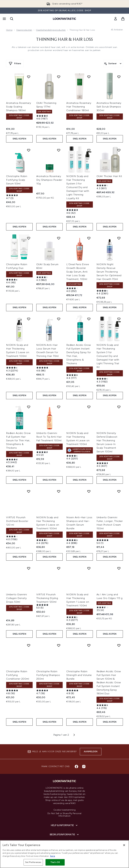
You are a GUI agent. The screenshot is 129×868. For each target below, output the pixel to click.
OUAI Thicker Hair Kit (109, 176)
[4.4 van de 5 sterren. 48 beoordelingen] (13, 282)
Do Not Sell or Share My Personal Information (64, 815)
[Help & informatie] (64, 825)
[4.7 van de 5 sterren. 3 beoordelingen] (13, 197)
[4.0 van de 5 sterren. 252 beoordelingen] (73, 290)
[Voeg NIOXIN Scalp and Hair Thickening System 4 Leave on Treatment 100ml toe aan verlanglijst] (89, 407)
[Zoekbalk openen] (12, 19)
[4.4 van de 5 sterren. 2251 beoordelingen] (73, 458)
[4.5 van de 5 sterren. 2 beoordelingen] (43, 454)
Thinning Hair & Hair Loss (64, 40)
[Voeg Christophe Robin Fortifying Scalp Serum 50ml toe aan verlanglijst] (29, 150)
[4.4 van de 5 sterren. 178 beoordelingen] (103, 707)
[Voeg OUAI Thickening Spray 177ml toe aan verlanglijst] (59, 77)
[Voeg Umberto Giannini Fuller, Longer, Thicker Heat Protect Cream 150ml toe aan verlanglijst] (119, 491)
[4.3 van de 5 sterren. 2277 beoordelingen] (73, 619)
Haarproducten (24, 30)
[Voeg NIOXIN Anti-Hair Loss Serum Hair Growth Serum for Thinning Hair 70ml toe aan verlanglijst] (59, 319)
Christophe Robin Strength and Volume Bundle (79, 675)
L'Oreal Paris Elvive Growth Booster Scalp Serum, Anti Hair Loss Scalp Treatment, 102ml (78, 272)
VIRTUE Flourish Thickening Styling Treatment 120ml (47, 598)
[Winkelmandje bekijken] (123, 19)
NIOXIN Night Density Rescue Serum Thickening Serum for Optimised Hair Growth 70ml (109, 272)
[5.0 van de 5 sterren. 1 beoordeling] (103, 542)
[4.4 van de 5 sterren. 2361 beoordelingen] (103, 293)
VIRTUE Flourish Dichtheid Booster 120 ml (17, 521)
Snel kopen (19, 139)
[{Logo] (64, 19)
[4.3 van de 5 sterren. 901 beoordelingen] (103, 187)
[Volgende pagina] (74, 735)
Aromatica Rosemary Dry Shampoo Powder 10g (49, 180)
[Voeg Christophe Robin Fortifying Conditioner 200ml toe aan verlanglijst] (29, 645)
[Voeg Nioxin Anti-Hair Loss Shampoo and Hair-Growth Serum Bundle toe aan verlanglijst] (89, 491)
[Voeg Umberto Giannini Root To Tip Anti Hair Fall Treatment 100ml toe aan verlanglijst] (59, 407)
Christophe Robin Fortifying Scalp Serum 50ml (17, 180)
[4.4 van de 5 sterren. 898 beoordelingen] (73, 542)
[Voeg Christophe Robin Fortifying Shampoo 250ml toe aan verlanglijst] (59, 645)
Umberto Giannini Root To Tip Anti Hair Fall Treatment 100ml (49, 437)
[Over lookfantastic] (64, 844)
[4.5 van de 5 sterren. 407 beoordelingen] (103, 465)
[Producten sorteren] (113, 64)
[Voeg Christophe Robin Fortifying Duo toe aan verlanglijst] (29, 238)
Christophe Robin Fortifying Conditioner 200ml (18, 675)
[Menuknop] (4, 19)
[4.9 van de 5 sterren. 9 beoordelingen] (73, 692)
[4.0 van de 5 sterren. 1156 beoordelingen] (13, 538)
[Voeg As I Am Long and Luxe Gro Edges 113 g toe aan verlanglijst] (119, 568)
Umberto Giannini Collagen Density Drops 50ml (17, 598)
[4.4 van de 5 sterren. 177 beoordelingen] (73, 377)
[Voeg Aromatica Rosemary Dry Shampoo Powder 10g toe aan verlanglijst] (59, 150)
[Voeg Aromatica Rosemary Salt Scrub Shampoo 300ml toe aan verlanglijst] (119, 77)
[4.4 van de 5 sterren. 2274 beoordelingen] (13, 370)
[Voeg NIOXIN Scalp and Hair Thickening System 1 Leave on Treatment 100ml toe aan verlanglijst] (89, 568)
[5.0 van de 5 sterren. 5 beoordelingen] (43, 607)
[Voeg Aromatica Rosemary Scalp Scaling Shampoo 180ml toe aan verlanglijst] (29, 77)
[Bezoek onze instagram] (84, 767)
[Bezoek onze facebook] (76, 767)
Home (9, 30)
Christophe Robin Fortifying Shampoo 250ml (48, 675)
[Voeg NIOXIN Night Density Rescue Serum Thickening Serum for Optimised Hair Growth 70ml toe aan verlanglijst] (119, 238)
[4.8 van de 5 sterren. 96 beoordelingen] (43, 370)
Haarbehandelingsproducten (51, 30)
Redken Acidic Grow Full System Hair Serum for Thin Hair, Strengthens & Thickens (18, 440)
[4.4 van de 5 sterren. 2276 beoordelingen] (43, 542)
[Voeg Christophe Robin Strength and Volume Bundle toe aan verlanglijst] (89, 645)
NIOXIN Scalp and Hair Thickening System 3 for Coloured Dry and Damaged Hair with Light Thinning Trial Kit (108, 356)
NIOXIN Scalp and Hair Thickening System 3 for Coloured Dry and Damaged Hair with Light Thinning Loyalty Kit (78, 187)
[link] (116, 19)
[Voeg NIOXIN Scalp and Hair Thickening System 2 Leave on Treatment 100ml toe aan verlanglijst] (29, 319)
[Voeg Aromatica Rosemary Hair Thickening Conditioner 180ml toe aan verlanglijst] (89, 77)
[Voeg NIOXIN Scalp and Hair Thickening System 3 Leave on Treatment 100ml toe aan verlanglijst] (59, 491)
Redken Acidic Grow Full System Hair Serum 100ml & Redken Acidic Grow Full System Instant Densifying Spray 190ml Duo (109, 682)
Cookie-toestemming (64, 810)
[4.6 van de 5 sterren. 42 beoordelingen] (73, 212)
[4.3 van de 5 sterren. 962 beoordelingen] (43, 279)
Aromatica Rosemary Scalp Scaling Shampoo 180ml (19, 107)
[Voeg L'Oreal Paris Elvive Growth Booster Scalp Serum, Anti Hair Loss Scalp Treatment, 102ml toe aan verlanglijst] (89, 238)
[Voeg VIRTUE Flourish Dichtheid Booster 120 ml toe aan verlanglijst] (29, 491)
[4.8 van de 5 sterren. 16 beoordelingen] (13, 692)
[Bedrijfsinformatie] (65, 835)
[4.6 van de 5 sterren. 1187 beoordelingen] (43, 118)
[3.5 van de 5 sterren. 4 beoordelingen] (103, 609)
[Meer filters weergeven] (15, 64)
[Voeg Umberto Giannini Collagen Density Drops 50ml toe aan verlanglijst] (29, 568)
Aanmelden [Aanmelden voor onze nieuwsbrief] (91, 752)
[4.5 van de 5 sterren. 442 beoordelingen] (13, 461)
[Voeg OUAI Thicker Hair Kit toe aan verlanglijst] (119, 150)
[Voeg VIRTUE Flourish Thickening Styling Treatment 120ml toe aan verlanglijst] (59, 568)
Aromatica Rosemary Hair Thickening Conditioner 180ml (79, 107)
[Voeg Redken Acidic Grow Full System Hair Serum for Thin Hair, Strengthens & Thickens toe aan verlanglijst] (29, 407)
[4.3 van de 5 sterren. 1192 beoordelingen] (103, 381)
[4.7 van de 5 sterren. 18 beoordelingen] (43, 692)
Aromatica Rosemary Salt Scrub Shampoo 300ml (109, 107)
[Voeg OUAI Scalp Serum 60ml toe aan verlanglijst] (59, 238)
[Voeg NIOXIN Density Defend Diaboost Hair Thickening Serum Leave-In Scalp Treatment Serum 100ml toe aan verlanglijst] (119, 407)
